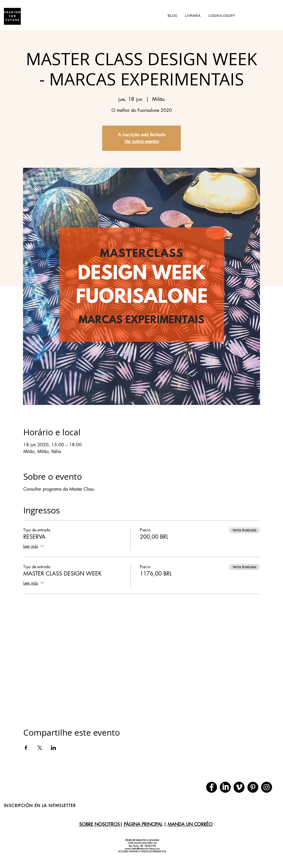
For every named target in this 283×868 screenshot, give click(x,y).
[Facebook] (212, 787)
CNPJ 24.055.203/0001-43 (142, 843)
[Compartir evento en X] (40, 748)
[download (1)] (239, 787)
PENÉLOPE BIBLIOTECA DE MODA (142, 840)
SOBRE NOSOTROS (100, 824)
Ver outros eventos (142, 141)
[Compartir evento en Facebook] (26, 748)
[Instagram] (267, 787)
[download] (225, 787)
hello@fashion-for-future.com (146, 849)
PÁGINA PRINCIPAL (143, 824)
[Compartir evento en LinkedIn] (53, 748)
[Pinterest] (253, 787)
